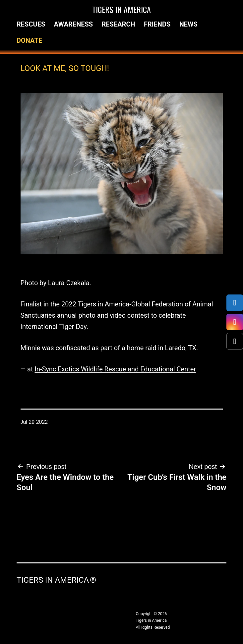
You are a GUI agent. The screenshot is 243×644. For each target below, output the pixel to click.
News (188, 24)
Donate (29, 40)
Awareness (74, 24)
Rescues (31, 24)
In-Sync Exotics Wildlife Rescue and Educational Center (115, 369)
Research (119, 24)
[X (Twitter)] (235, 341)
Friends (157, 24)
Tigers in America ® (56, 580)
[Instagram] (235, 322)
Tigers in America (122, 9)
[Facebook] (235, 303)
